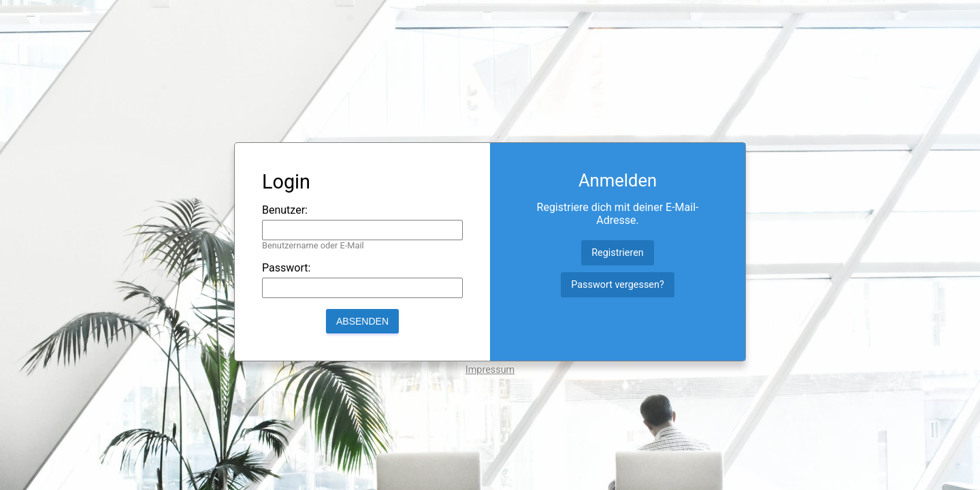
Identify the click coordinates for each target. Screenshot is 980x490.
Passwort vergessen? (617, 285)
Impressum (490, 370)
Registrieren (618, 253)
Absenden (362, 321)
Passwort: (286, 268)
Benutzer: (285, 210)
